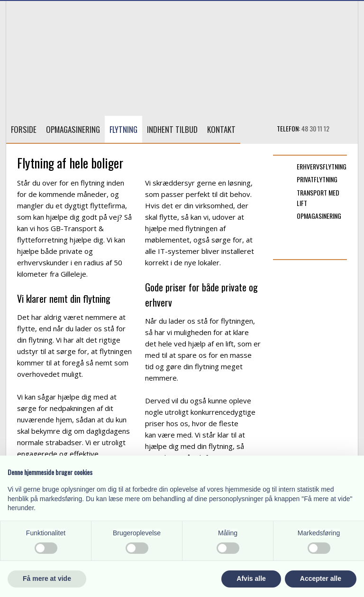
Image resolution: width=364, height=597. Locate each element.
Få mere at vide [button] (47, 578)
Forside (24, 129)
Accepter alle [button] (321, 578)
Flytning (123, 129)
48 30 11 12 (315, 128)
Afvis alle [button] (251, 578)
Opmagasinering (73, 129)
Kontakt (221, 129)
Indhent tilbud (172, 129)
